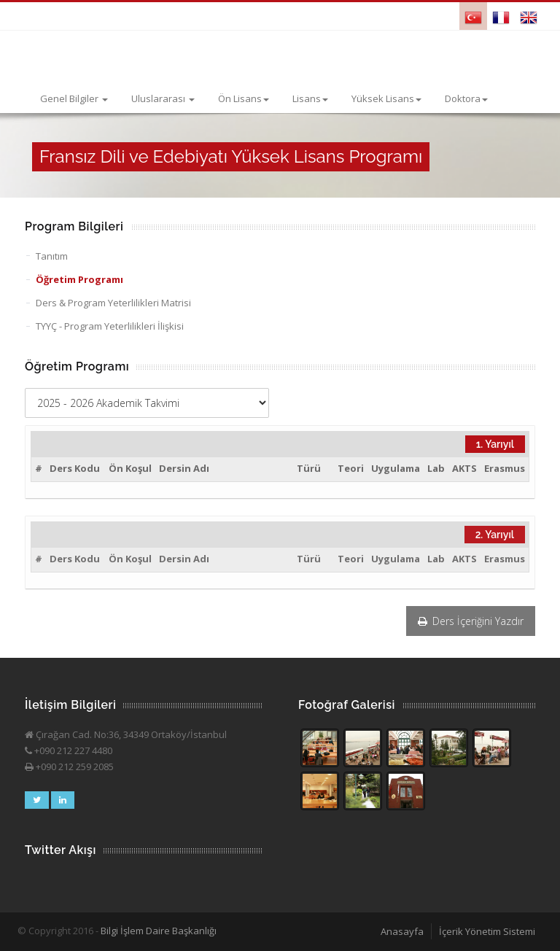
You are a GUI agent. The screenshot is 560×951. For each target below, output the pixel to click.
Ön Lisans (244, 98)
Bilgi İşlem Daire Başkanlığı (159, 931)
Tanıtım (52, 256)
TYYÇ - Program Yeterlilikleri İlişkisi (110, 326)
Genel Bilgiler (74, 98)
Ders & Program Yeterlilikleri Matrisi (113, 303)
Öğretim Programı (79, 279)
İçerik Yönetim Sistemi (487, 931)
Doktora (466, 98)
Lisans (310, 98)
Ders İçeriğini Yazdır (471, 621)
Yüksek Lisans (386, 98)
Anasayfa (402, 931)
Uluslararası (163, 98)
